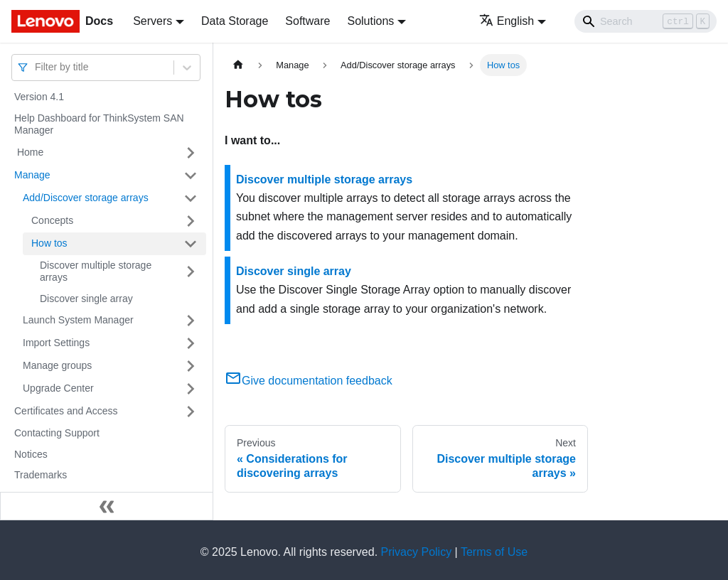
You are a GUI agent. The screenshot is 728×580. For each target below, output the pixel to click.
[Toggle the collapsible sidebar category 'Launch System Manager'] (191, 321)
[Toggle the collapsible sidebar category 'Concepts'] (191, 221)
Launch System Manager (78, 320)
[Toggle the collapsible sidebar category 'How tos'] (191, 244)
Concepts (52, 220)
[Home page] (238, 65)
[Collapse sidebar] (107, 506)
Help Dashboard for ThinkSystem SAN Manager (99, 124)
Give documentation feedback (309, 381)
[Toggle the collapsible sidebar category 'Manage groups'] (191, 366)
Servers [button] (152, 21)
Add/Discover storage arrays (86, 198)
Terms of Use (494, 552)
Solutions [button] (370, 21)
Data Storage (235, 21)
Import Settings (56, 343)
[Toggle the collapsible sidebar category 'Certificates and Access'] (191, 412)
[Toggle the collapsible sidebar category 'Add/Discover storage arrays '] (191, 198)
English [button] (507, 21)
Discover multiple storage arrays (96, 272)
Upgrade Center (58, 388)
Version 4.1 (39, 97)
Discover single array (86, 299)
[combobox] (36, 67)
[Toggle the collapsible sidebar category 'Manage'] (191, 176)
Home (29, 152)
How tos (49, 243)
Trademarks (41, 475)
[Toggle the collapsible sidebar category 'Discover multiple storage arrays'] (191, 272)
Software (307, 21)
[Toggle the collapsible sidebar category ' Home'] (191, 153)
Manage (32, 175)
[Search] (646, 21)
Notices (31, 454)
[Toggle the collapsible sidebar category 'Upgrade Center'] (191, 389)
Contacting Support (57, 433)
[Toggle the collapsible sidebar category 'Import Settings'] (191, 343)
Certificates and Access (66, 411)
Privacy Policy (417, 552)
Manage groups (57, 365)
